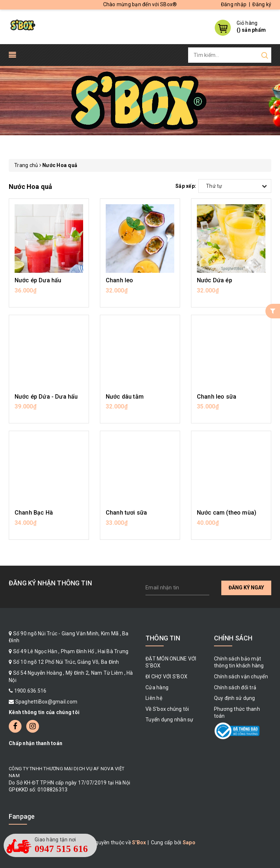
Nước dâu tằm (125, 397)
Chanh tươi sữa (126, 513)
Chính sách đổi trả (235, 687)
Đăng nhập (234, 4)
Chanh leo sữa (217, 397)
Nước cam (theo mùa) (227, 513)
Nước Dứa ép (215, 280)
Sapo (189, 842)
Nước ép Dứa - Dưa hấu (46, 397)
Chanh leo (119, 280)
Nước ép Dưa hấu (38, 280)
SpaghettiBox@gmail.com (46, 702)
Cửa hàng (157, 687)
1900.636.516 (30, 691)
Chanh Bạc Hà (34, 513)
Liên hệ (154, 698)
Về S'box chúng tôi (167, 709)
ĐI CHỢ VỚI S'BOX (166, 677)
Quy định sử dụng (235, 698)
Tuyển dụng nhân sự (170, 720)
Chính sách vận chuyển (241, 677)
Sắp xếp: (186, 186)
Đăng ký (262, 4)
